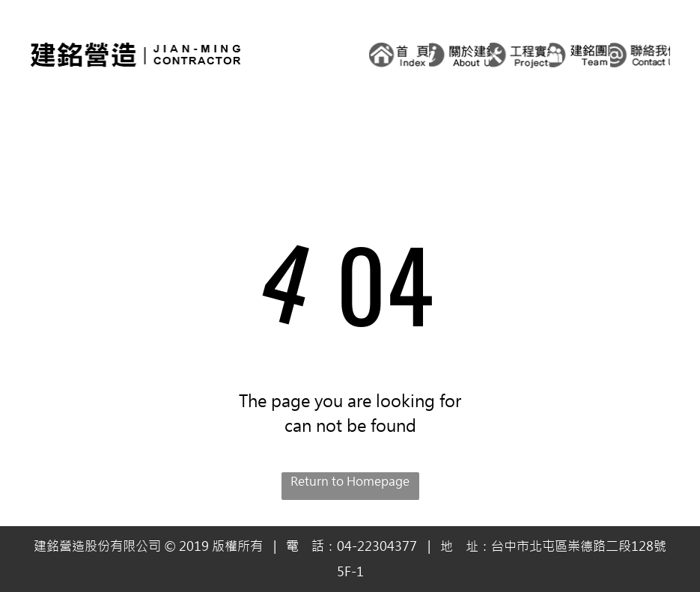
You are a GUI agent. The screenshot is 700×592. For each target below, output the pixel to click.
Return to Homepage (350, 481)
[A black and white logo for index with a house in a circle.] (399, 55)
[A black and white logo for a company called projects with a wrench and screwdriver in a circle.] (520, 55)
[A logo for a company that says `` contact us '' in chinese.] (640, 55)
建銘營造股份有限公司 (97, 546)
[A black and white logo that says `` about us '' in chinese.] (459, 55)
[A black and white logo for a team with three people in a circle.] (580, 55)
